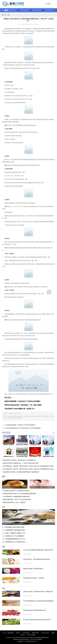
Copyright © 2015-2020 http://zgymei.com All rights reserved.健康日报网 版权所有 (28, 638)
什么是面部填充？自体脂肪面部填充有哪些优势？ (17, 497)
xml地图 (48, 4)
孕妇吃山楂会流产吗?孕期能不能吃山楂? (35, 610)
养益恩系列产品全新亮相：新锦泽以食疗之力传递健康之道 (19, 460)
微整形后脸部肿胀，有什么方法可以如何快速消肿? (17, 500)
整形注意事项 (35, 633)
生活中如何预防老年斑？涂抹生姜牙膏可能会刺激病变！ (39, 601)
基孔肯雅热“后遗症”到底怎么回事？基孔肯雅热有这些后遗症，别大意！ (16, 527)
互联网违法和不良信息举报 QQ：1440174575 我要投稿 (28, 639)
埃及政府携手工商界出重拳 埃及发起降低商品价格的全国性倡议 (16, 530)
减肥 (43, 10)
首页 (6, 10)
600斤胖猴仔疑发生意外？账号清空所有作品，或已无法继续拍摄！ (24, 428)
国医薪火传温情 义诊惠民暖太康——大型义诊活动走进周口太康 (21, 463)
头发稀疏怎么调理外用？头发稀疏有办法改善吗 (16, 491)
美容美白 (18, 633)
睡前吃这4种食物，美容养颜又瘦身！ (34, 569)
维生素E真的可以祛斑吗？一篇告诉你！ (34, 578)
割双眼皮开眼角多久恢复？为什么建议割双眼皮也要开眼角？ (20, 494)
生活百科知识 (26, 633)
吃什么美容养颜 (31, 635)
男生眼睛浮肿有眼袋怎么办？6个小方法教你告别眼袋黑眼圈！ (16, 539)
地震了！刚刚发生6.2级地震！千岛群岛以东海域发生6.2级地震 (16, 533)
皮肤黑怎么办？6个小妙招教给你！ (15, 536)
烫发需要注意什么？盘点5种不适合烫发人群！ (16, 542)
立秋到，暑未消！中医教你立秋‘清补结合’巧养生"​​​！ (15, 487)
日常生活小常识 (45, 633)
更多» (54, 433)
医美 (18, 10)
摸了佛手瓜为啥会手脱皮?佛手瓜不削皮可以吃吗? (37, 620)
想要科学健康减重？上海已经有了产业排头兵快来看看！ (21, 425)
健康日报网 (11, 633)
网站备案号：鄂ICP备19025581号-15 (28, 641)
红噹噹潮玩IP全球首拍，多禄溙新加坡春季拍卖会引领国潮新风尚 (21, 472)
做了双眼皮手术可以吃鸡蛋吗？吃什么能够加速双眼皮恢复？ (43, 487)
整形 (31, 10)
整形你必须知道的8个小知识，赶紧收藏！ (15, 502)
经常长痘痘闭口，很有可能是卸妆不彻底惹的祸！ (37, 559)
